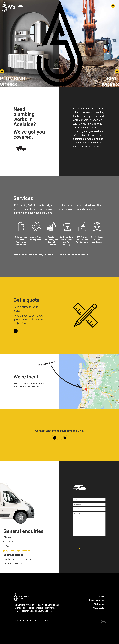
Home (101, 596)
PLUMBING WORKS (13, 82)
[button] (113, 6)
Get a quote (99, 608)
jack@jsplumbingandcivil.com (17, 550)
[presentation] (86, 542)
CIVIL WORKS (110, 82)
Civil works (99, 604)
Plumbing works (97, 600)
